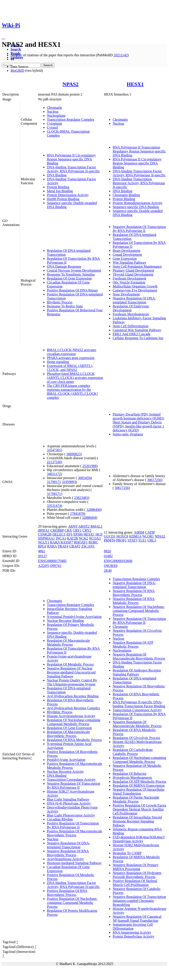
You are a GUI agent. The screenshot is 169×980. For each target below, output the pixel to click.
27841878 (77, 514)
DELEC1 (59, 534)
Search (16, 49)
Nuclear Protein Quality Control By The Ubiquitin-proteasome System (72, 682)
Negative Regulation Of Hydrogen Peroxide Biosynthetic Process (137, 875)
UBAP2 (75, 546)
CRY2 (87, 530)
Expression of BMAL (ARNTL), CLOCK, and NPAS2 (70, 368)
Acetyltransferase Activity (65, 859)
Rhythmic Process (60, 302)
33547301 (54, 450)
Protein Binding (58, 187)
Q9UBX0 (111, 566)
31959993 (69, 482)
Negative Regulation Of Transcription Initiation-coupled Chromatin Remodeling (139, 901)
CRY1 (77, 530)
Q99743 (56, 566)
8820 (107, 551)
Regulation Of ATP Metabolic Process (140, 782)
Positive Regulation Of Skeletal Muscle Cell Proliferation (135, 883)
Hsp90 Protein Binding (63, 199)
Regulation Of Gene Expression (69, 278)
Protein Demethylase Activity (133, 936)
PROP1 (121, 540)
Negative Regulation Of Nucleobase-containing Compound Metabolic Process (139, 611)
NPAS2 (71, 84)
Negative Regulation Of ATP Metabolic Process (133, 644)
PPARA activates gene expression (71, 358)
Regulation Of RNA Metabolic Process (74, 740)
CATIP (150, 532)
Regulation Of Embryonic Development (131, 308)
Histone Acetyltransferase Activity (71, 716)
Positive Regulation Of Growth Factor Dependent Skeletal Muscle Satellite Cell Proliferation (140, 809)
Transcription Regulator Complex (71, 119)
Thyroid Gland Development (133, 274)
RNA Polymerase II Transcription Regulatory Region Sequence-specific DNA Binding (139, 151)
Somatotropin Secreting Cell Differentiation (133, 926)
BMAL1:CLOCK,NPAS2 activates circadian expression (72, 352)
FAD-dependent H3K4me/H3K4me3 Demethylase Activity (139, 839)
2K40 (108, 571)
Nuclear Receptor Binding (65, 621)
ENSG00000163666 (118, 561)
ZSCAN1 (88, 546)
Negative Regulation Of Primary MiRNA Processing (136, 867)
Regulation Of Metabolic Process (70, 664)
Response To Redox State (65, 306)
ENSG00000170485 (52, 561)
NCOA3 (95, 538)
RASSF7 (67, 542)
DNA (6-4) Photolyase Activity (69, 803)
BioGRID (17, 71)
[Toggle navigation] (4, 39)
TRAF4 (63, 546)
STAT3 (133, 540)
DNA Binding (57, 175)
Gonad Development (127, 255)
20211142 (121, 55)
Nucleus (53, 112)
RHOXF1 (81, 542)
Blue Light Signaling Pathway (68, 799)
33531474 (54, 506)
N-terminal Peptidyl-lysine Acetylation (74, 617)
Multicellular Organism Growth (135, 286)
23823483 (81, 498)
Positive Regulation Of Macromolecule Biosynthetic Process (74, 833)
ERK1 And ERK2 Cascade (132, 334)
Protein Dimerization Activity (68, 195)
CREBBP (57, 530)
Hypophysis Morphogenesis (132, 778)
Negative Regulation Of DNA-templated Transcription (134, 300)
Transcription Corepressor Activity (137, 710)
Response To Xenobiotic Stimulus (71, 274)
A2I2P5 (44, 566)
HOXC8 (122, 536)
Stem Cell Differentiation (130, 326)
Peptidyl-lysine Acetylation (66, 760)
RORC (93, 542)
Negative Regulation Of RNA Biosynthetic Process (68, 853)
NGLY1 (44, 542)
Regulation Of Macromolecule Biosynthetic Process (68, 734)
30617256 (154, 480)
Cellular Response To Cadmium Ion (138, 338)
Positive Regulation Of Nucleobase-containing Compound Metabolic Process (72, 903)
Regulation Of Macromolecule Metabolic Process (68, 642)
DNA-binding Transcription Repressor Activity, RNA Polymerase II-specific (139, 183)
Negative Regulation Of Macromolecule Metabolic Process (137, 724)
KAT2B (72, 538)
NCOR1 (148, 536)
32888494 (93, 510)
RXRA (52, 546)
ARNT (73, 526)
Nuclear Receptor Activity (65, 772)
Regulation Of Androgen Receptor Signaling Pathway (137, 672)
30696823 (73, 454)
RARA (55, 542)
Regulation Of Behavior (130, 774)
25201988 (89, 466)
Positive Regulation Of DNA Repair (72, 290)
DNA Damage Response (64, 266)
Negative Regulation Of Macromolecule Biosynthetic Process (139, 656)
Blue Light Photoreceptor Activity (71, 815)
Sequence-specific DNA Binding (136, 207)
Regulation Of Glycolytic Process (136, 738)
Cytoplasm (54, 123)
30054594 (85, 478)
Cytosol (52, 127)
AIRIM (139, 532)
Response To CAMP (127, 853)
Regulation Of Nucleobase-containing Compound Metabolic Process (74, 722)
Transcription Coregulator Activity (71, 780)
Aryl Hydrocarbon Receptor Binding (73, 696)
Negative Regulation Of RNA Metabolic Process (134, 601)
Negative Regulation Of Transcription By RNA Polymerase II (139, 229)
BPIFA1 (44, 530)
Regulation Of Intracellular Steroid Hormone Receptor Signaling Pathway (137, 821)
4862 (42, 551)
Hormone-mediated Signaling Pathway (74, 863)
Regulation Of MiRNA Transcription (139, 785)
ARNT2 (84, 526)
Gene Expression (125, 259)
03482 (108, 556)
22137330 (54, 462)
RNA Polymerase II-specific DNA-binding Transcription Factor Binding (139, 704)
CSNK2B (45, 534)
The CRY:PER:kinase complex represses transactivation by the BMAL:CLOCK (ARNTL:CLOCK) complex (72, 392)
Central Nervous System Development (74, 270)
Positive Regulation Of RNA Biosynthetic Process (67, 893)
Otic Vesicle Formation (129, 282)
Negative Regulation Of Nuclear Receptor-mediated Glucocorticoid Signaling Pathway (71, 672)
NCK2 (83, 538)
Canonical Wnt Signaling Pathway (137, 330)
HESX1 (135, 84)
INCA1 (61, 538)
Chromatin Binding (126, 195)
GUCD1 (110, 536)
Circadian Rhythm (60, 819)
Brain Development (127, 251)
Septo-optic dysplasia (128, 434)
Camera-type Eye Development (135, 290)
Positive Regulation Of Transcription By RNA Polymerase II (73, 825)
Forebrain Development (129, 278)
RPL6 (42, 546)
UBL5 (152, 540)
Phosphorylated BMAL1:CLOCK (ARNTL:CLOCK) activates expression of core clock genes (75, 378)
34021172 (54, 474)
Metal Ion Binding (60, 191)
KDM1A (135, 536)
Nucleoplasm (56, 116)
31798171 (54, 482)
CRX (68, 530)
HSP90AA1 (46, 538)
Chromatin (54, 108)
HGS (99, 534)
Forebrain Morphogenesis (131, 314)
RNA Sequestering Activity (132, 932)
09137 (42, 556)
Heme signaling (58, 362)
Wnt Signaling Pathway (129, 262)
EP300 (78, 534)
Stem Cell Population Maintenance (137, 266)
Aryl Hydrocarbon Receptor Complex (73, 708)
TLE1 (142, 540)
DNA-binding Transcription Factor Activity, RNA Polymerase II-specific (73, 169)
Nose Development (126, 294)
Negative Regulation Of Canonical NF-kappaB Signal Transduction (137, 919)
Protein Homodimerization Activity (138, 203)
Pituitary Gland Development (133, 270)
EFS (70, 534)
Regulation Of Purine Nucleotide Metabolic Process (136, 799)
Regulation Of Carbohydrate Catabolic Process (133, 752)
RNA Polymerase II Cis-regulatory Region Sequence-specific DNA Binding (71, 159)
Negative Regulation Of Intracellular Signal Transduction (139, 791)
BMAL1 (96, 526)
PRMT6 (110, 540)
